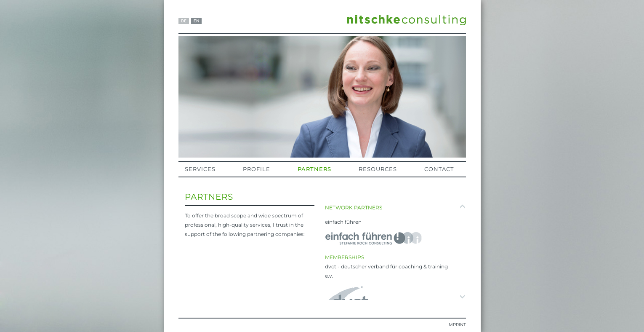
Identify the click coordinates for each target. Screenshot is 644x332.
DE (184, 21)
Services (200, 169)
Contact (439, 169)
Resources (378, 169)
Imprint (457, 325)
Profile (257, 169)
